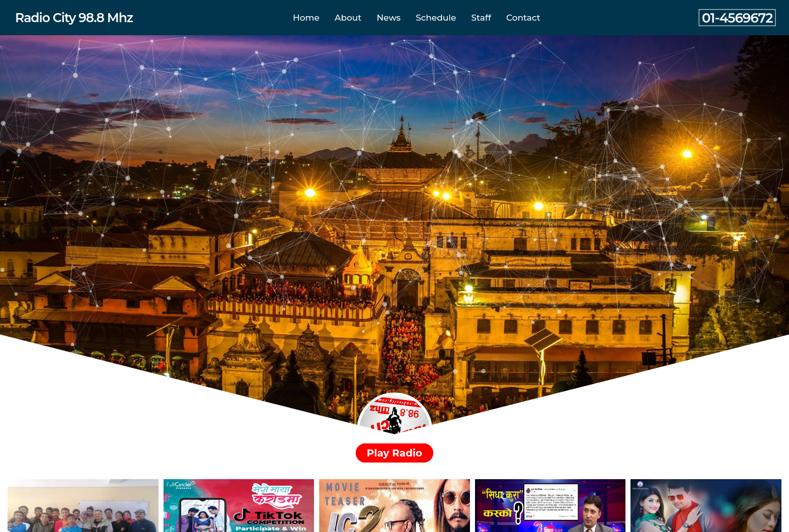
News (388, 18)
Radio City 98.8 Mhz (74, 18)
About (348, 18)
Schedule (436, 18)
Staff (481, 18)
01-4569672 (737, 18)
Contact (523, 18)
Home (306, 18)
